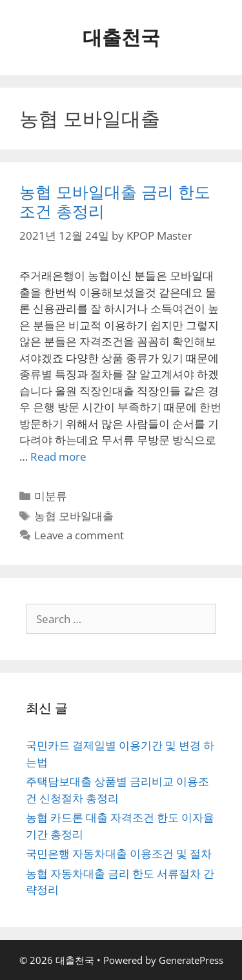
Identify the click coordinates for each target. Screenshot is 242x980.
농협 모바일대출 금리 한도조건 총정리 (115, 201)
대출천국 (121, 37)
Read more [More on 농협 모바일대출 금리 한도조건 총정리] (58, 456)
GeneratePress (191, 960)
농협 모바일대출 (74, 516)
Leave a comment (79, 535)
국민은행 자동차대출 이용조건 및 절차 (119, 853)
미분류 (51, 496)
